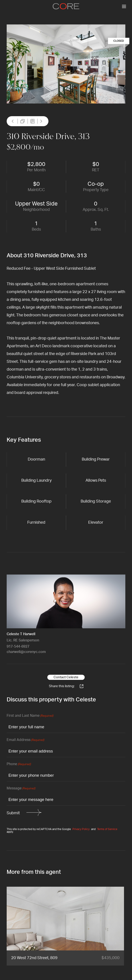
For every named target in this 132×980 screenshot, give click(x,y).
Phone (19, 764)
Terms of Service (107, 829)
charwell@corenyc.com (26, 652)
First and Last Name (30, 716)
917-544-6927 (18, 647)
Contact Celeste (66, 677)
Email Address (25, 740)
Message (21, 789)
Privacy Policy (81, 829)
